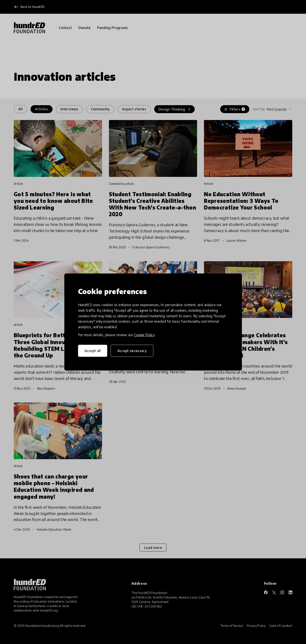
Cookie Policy (144, 335)
